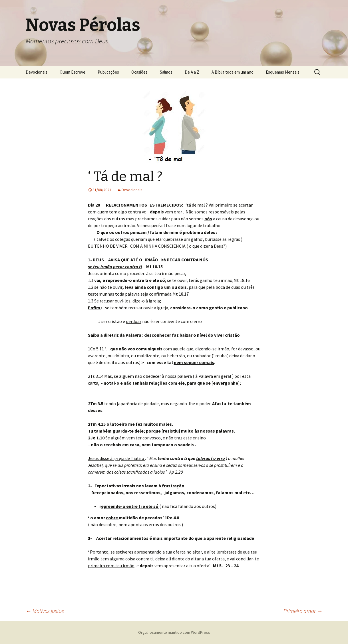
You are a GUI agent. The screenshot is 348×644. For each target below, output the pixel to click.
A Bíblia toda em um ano (233, 72)
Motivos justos (45, 611)
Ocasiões (139, 72)
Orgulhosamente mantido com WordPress (174, 632)
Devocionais (37, 72)
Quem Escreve (73, 72)
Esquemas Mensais (283, 72)
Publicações (108, 72)
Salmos (166, 72)
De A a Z (192, 72)
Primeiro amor (303, 611)
